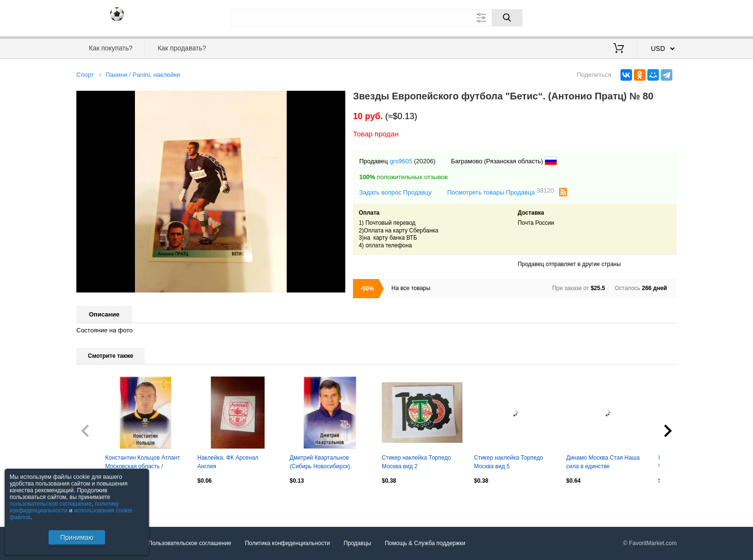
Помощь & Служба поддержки (425, 543)
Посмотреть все (97, 501)
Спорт (85, 75)
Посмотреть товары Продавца (500, 192)
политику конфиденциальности (64, 507)
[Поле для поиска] (376, 18)
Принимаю (77, 537)
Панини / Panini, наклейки (143, 75)
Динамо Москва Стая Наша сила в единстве (603, 462)
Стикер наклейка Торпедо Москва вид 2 (416, 462)
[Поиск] (507, 18)
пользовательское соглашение (51, 504)
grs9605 (401, 161)
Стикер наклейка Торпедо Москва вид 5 (509, 462)
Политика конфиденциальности (287, 543)
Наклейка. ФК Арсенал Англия (228, 462)
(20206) (425, 161)
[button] (337, 99)
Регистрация (657, 17)
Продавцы (357, 543)
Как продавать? (182, 48)
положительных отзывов (403, 177)
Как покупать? (111, 48)
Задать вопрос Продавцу (395, 192)
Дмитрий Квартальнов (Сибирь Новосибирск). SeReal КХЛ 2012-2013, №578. (321, 463)
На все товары (411, 288)
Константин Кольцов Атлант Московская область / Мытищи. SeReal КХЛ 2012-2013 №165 (143, 463)
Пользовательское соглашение (190, 543)
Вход (620, 17)
